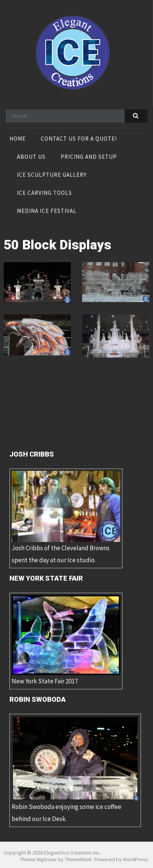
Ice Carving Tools (44, 193)
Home (18, 139)
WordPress (135, 859)
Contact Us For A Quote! (79, 139)
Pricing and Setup (89, 157)
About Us (31, 157)
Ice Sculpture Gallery (52, 175)
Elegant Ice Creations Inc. (72, 853)
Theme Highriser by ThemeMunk (56, 859)
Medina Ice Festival (47, 211)
